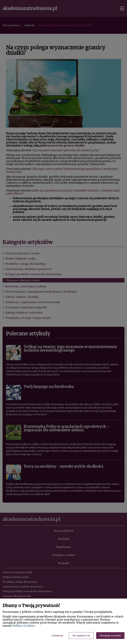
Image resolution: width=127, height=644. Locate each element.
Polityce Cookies (23, 626)
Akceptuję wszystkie (110, 636)
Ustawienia (57, 636)
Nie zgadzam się (81, 636)
